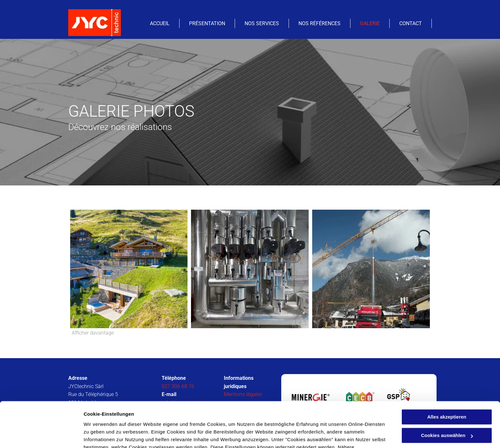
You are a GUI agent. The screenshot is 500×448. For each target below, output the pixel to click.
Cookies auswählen (106, 435)
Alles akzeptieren (447, 380)
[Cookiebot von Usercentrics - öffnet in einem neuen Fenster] (41, 436)
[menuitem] (160, 23)
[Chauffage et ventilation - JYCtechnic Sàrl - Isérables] (250, 269)
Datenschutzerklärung (240, 418)
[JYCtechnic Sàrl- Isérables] (129, 269)
